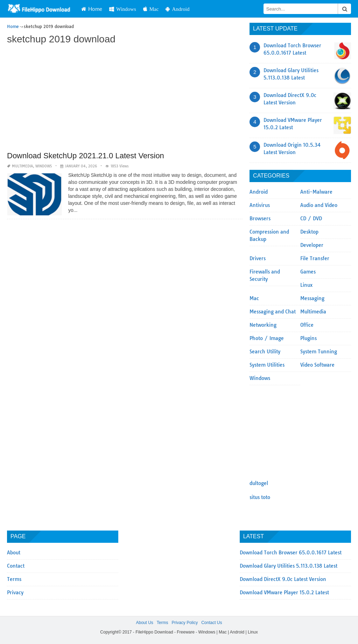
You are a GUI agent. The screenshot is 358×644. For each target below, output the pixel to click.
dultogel (259, 483)
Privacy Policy (185, 623)
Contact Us (212, 623)
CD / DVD (311, 219)
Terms (14, 579)
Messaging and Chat (273, 312)
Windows (123, 9)
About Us (144, 623)
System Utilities (267, 365)
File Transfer (315, 258)
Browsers (260, 219)
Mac (151, 9)
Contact (16, 566)
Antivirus (260, 205)
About (14, 553)
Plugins (308, 338)
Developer (312, 245)
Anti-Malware (316, 192)
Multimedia (22, 166)
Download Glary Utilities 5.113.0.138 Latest (289, 566)
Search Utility (265, 352)
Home (92, 9)
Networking (263, 325)
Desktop (309, 232)
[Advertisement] (125, 99)
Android (177, 9)
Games (308, 272)
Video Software (317, 365)
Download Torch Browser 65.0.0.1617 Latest (291, 553)
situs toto (260, 497)
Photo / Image (267, 338)
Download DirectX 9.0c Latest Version (283, 579)
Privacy (15, 593)
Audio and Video (319, 205)
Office (307, 325)
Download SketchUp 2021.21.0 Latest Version (86, 156)
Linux (306, 285)
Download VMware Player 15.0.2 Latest (284, 593)
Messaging (312, 298)
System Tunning (319, 352)
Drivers (258, 258)
